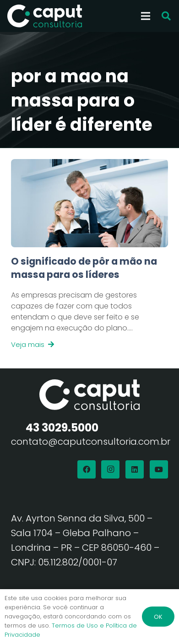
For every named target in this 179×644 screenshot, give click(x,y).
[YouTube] (159, 469)
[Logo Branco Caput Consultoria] (45, 16)
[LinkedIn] (135, 469)
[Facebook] (87, 469)
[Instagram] (110, 469)
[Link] (89, 303)
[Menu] (146, 16)
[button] (166, 16)
